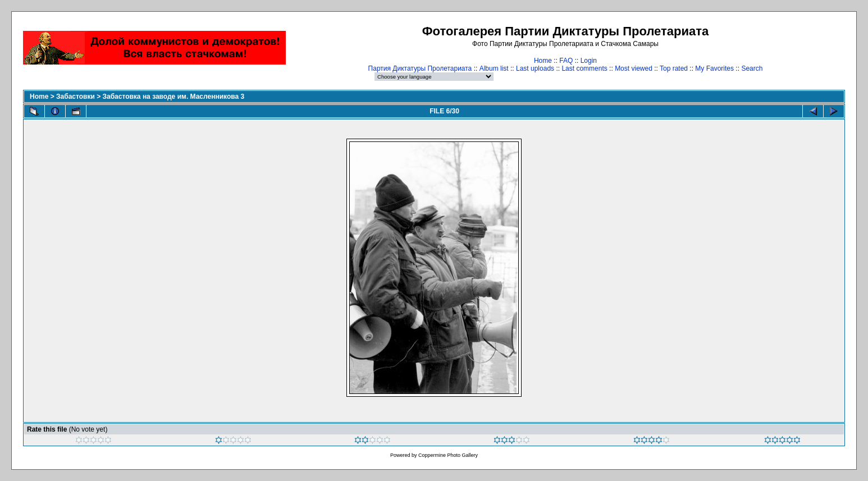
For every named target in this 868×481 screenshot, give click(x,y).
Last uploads (535, 68)
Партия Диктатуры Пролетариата (420, 68)
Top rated (674, 68)
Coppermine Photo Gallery (448, 455)
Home (543, 61)
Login (589, 61)
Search (752, 68)
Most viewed (634, 68)
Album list (494, 68)
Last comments (584, 68)
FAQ (566, 61)
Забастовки (76, 97)
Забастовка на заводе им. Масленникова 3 (173, 97)
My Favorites (714, 68)
